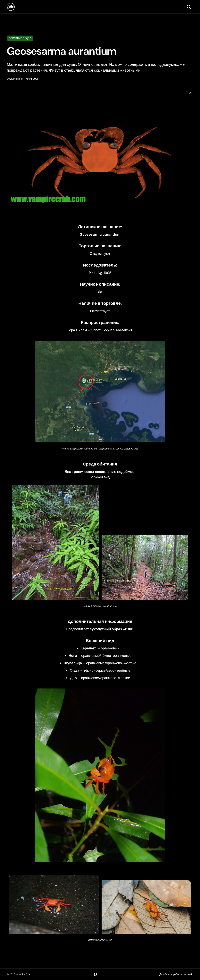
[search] (189, 7)
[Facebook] (95, 974)
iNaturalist (106, 940)
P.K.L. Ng (96, 273)
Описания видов (20, 38)
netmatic (188, 974)
